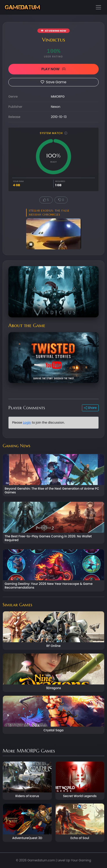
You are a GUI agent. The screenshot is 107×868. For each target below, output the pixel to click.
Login (27, 423)
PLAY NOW (53, 69)
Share (90, 408)
